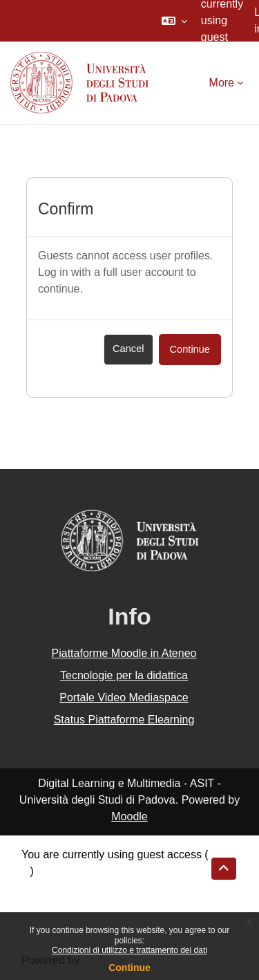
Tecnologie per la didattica (124, 675)
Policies (40, 904)
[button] (174, 21)
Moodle (129, 816)
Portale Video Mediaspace (124, 697)
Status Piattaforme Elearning (124, 720)
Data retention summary (80, 888)
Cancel (128, 349)
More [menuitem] (222, 83)
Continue (129, 968)
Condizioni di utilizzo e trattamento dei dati (129, 950)
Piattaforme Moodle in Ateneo (124, 653)
